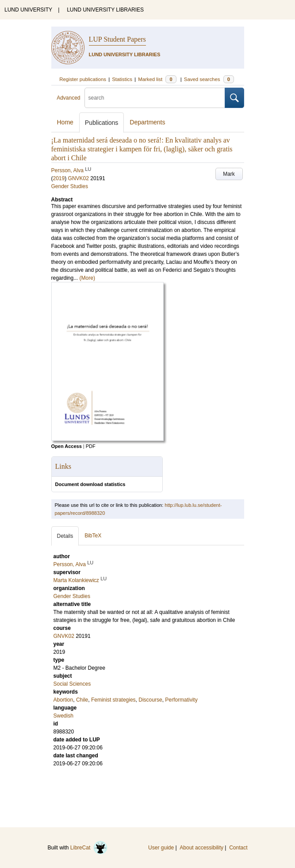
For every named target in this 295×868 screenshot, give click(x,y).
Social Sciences (72, 684)
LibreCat (89, 848)
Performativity (181, 700)
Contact (238, 848)
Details (65, 536)
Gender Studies (70, 186)
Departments (147, 122)
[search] (155, 98)
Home (65, 122)
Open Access (67, 446)
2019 (59, 178)
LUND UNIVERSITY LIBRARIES (105, 10)
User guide (161, 848)
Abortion (63, 700)
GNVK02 (79, 178)
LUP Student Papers (117, 39)
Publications (102, 123)
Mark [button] (229, 174)
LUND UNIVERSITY (28, 10)
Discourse (150, 700)
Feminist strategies (113, 700)
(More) (87, 278)
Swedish (63, 716)
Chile (82, 700)
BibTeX (93, 536)
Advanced (68, 98)
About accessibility (201, 848)
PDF (91, 446)
